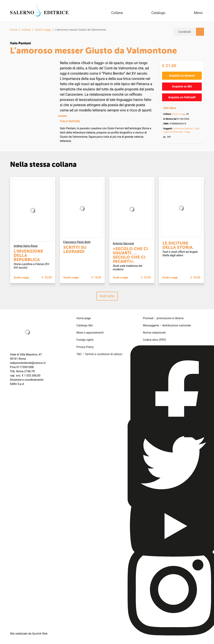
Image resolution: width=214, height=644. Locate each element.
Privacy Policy (85, 347)
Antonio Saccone (123, 243)
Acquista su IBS (182, 86)
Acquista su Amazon (182, 76)
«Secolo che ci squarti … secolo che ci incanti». (130, 255)
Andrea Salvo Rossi (26, 246)
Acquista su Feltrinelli (182, 97)
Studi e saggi (43, 30)
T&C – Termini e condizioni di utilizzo (99, 354)
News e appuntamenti (90, 332)
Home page (84, 318)
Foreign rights (85, 340)
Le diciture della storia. (178, 245)
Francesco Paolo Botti (77, 242)
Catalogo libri (85, 325)
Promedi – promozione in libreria (163, 318)
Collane (26, 30)
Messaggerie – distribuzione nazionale (167, 325)
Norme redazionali (154, 332)
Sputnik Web (40, 633)
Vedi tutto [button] (107, 296)
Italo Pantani (21, 43)
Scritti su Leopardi (75, 249)
